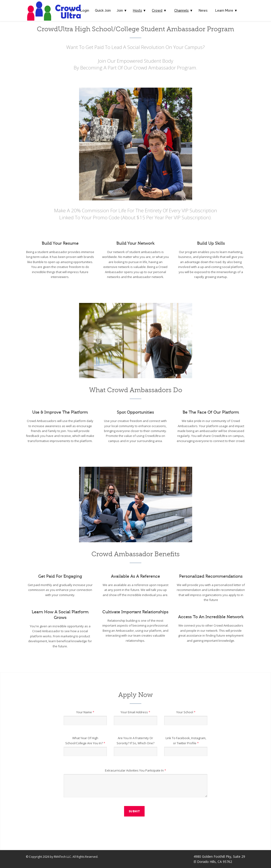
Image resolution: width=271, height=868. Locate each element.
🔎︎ (73, 10)
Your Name (85, 712)
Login (85, 10)
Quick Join (103, 10)
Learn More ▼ (226, 10)
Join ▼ (122, 10)
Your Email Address (135, 712)
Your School (186, 712)
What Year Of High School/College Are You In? (85, 741)
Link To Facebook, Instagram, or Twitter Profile (186, 741)
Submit (134, 811)
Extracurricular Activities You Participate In (135, 770)
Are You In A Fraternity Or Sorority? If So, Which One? (135, 741)
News (203, 10)
